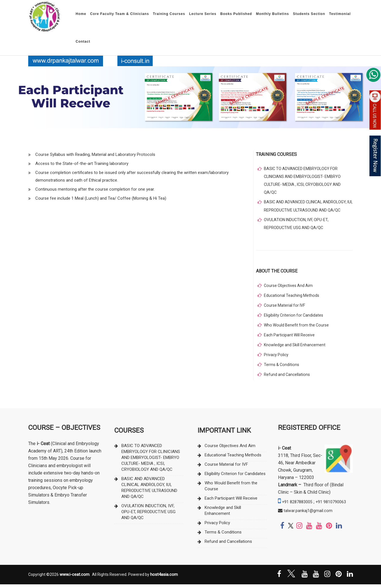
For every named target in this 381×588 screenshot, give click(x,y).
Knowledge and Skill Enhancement (295, 348)
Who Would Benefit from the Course (298, 328)
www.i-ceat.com (75, 578)
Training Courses (169, 14)
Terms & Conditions (282, 368)
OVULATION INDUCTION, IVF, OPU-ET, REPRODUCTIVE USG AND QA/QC (298, 227)
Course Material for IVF (286, 309)
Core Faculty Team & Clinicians (120, 14)
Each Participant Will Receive (290, 338)
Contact (83, 42)
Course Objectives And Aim (289, 289)
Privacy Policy (277, 358)
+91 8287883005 (299, 505)
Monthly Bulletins (272, 14)
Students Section (309, 14)
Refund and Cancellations (288, 378)
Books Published (236, 14)
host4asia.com (164, 578)
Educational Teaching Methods (292, 299)
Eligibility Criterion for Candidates (294, 319)
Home (81, 14)
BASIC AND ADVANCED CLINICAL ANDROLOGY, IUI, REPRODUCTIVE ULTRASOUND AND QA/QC (308, 208)
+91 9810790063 (295, 512)
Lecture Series (203, 14)
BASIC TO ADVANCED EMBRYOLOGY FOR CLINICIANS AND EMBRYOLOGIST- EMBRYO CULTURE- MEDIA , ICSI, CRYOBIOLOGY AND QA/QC (305, 182)
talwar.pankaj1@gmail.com (309, 521)
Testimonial (340, 14)
